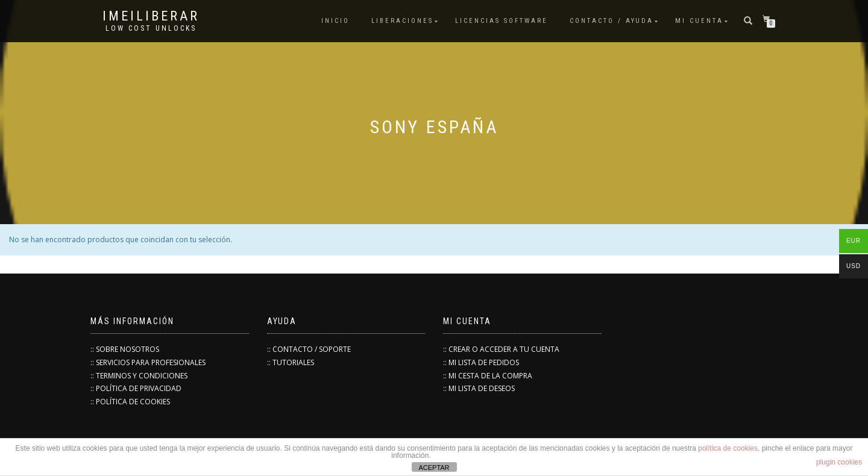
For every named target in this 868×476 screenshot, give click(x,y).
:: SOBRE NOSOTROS (125, 349)
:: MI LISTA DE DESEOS (479, 388)
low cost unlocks (151, 28)
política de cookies (728, 448)
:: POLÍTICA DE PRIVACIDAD (136, 388)
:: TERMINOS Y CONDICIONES (139, 376)
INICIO (335, 21)
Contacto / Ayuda (612, 21)
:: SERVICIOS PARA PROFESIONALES (148, 362)
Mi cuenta (699, 21)
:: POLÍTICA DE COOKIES (130, 402)
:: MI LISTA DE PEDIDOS (481, 362)
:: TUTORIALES (291, 362)
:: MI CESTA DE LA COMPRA (488, 376)
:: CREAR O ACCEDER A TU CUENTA (501, 349)
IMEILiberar (151, 16)
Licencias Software (502, 21)
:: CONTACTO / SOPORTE (309, 349)
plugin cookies (839, 462)
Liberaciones (402, 21)
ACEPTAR (434, 468)
